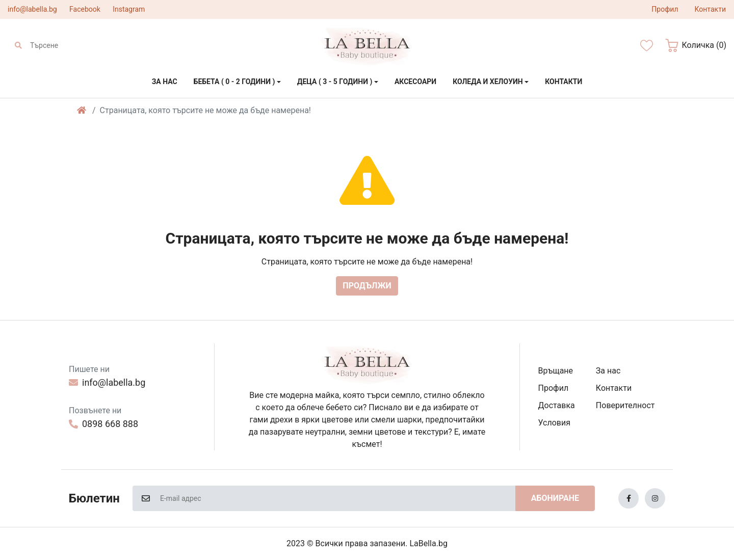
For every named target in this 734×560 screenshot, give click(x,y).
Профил (554, 388)
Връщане (556, 371)
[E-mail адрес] (337, 498)
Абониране (555, 498)
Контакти (614, 388)
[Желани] (647, 46)
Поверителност (625, 405)
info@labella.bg (32, 9)
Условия (554, 423)
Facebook (85, 9)
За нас (608, 371)
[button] (696, 45)
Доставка (557, 405)
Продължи (367, 286)
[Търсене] (75, 45)
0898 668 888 (103, 424)
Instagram (129, 9)
